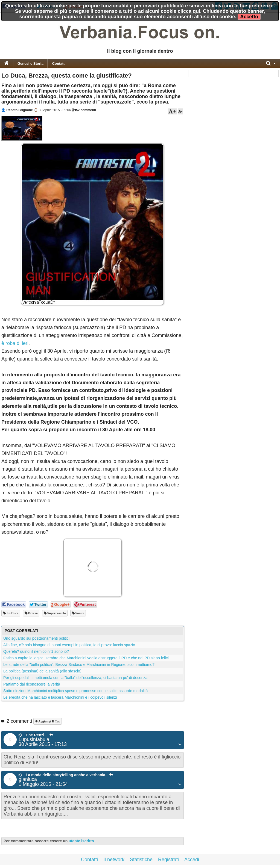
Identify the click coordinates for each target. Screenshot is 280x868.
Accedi (192, 860)
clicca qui (189, 11)
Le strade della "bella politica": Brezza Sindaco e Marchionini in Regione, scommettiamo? (79, 665)
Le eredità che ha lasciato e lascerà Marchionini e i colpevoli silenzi (60, 697)
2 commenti (85, 110)
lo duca (12, 613)
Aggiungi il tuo (49, 721)
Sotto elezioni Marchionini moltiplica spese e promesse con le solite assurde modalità (75, 691)
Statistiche (141, 860)
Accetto (249, 17)
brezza (33, 613)
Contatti (59, 64)
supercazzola (56, 613)
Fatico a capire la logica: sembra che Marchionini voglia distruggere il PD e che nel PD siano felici (86, 658)
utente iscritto (81, 841)
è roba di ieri (15, 343)
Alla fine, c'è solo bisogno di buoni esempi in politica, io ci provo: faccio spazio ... (71, 645)
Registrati (168, 860)
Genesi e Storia (30, 64)
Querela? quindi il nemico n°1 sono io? (36, 651)
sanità (80, 613)
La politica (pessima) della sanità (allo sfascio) (42, 671)
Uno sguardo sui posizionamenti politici (36, 638)
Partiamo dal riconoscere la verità (32, 684)
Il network (114, 860)
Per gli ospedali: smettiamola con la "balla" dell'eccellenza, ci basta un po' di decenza (75, 678)
